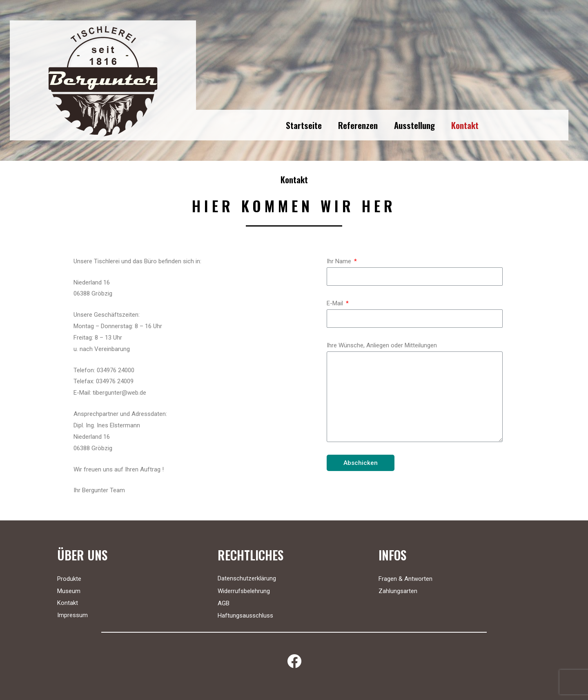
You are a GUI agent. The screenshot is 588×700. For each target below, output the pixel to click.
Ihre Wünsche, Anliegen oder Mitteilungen (382, 345)
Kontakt (465, 125)
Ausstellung (414, 125)
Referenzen (358, 125)
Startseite (304, 125)
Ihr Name (340, 261)
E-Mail (336, 303)
